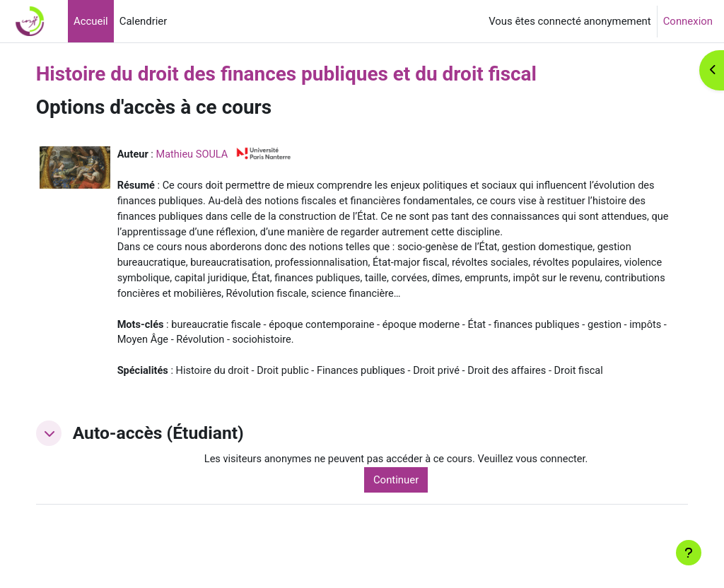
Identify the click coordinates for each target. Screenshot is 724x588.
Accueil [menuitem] (91, 21)
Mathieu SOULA (218, 154)
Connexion (688, 21)
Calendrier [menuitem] (144, 21)
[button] (74, 454)
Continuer (413, 501)
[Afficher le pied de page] (689, 553)
